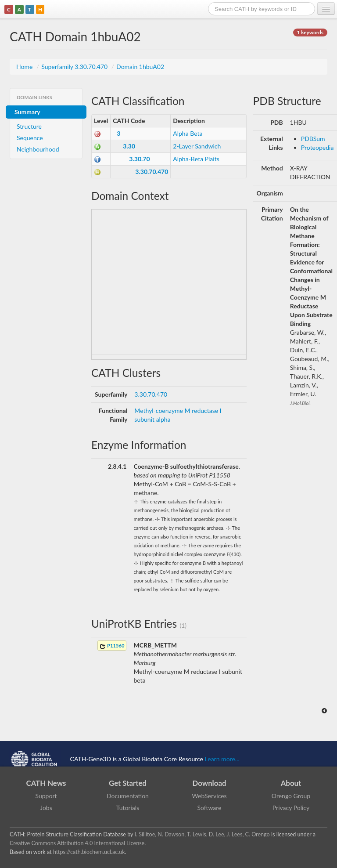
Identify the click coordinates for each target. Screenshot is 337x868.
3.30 (129, 146)
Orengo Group (291, 796)
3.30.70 (139, 159)
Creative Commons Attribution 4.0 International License (77, 843)
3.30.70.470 (152, 172)
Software (210, 808)
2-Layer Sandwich (197, 146)
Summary (27, 112)
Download (210, 783)
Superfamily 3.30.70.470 (75, 67)
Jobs (46, 808)
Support (46, 796)
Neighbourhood (38, 149)
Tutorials (128, 808)
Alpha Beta (188, 133)
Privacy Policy (291, 808)
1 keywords (310, 32)
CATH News (46, 783)
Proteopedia (317, 147)
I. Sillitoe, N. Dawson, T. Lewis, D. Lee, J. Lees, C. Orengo (202, 834)
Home (25, 67)
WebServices (209, 796)
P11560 (112, 646)
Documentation (128, 796)
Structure (29, 126)
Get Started (128, 783)
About (291, 783)
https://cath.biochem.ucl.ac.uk (89, 852)
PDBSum (313, 139)
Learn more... (222, 758)
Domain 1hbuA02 (140, 67)
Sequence (30, 138)
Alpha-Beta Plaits (196, 159)
